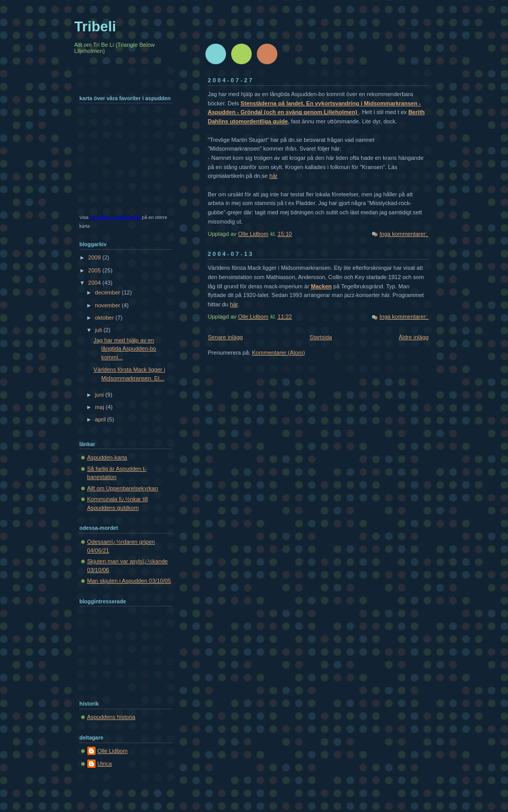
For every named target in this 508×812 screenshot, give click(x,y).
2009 (96, 257)
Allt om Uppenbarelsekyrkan (123, 488)
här (273, 176)
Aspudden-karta (107, 457)
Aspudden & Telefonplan (115, 217)
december (108, 292)
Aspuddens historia (111, 717)
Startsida (321, 337)
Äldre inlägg (413, 337)
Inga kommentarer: (404, 234)
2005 (96, 270)
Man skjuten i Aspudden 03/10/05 (129, 581)
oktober (105, 318)
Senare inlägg (225, 337)
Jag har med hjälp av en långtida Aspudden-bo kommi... (125, 349)
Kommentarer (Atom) (278, 353)
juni (100, 395)
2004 (96, 283)
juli (99, 330)
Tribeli (95, 26)
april (101, 419)
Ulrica (105, 764)
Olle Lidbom (113, 751)
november (108, 305)
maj (100, 407)
